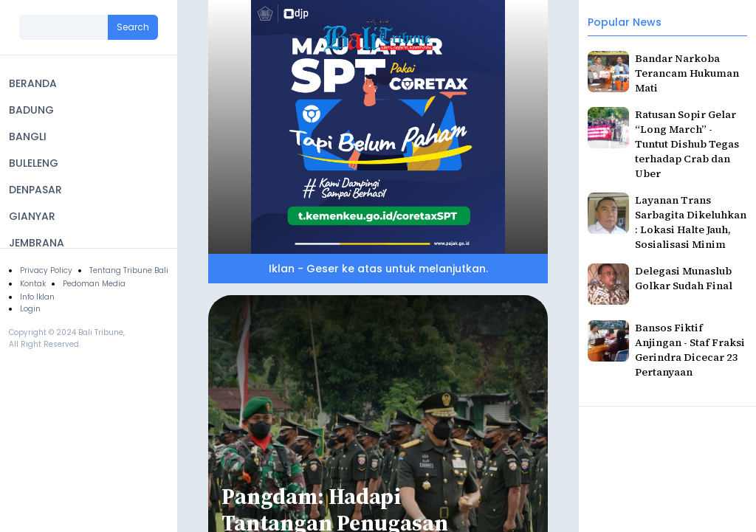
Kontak (33, 284)
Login (30, 309)
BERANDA (33, 83)
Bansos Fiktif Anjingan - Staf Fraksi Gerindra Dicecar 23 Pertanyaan (690, 350)
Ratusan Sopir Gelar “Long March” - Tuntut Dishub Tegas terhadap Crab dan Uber (687, 144)
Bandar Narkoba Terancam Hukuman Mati (687, 73)
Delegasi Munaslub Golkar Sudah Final (684, 278)
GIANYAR (32, 216)
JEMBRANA (37, 243)
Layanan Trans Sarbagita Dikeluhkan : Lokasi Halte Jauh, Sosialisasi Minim (691, 222)
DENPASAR (35, 190)
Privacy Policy (46, 270)
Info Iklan (37, 297)
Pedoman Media (94, 284)
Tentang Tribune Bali (129, 270)
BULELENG (34, 163)
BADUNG (31, 110)
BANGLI (28, 137)
